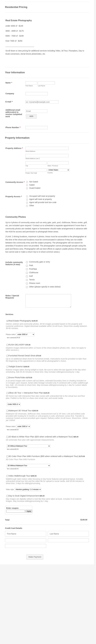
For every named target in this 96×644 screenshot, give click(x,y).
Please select (11, 334)
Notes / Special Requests (12, 297)
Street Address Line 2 (33, 158)
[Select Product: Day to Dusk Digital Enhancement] (7, 496)
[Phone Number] (37, 128)
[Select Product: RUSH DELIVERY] (7, 345)
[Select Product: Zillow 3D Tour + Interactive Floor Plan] (7, 393)
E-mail (9, 102)
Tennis (32, 280)
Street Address (30, 151)
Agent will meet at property (41, 199)
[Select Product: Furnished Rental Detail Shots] (7, 356)
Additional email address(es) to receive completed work (14, 113)
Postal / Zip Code (31, 173)
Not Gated (34, 182)
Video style (10, 489)
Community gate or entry (40, 262)
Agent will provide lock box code (43, 202)
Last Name (41, 86)
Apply (29, 511)
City (27, 166)
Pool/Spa (33, 269)
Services (9, 314)
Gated (32, 185)
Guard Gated (35, 188)
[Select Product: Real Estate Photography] (7, 321)
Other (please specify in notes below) (45, 287)
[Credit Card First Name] (26, 534)
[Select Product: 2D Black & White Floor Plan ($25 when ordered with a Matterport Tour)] (7, 437)
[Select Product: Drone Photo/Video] (7, 378)
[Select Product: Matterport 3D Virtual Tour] (7, 411)
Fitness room (35, 283)
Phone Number (13, 127)
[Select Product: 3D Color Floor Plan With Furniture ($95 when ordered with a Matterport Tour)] (7, 456)
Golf (31, 276)
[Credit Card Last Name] (68, 534)
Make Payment (35, 557)
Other (32, 206)
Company (10, 94)
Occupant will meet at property (42, 196)
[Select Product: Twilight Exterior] (7, 367)
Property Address (14, 148)
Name (9, 83)
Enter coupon (12, 508)
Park (31, 265)
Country (50, 173)
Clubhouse (34, 273)
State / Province (53, 166)
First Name (29, 86)
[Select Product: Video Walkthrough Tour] (7, 476)
